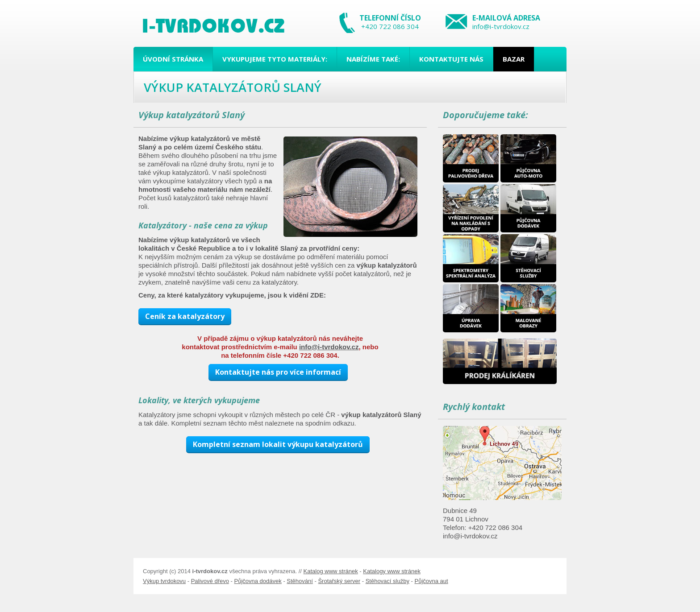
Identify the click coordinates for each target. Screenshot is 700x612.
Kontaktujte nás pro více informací (278, 372)
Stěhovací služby (387, 581)
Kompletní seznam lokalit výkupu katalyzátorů (278, 444)
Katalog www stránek (331, 571)
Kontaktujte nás (451, 59)
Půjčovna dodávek (258, 581)
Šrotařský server (339, 581)
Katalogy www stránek (392, 571)
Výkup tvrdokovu (164, 581)
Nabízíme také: (373, 59)
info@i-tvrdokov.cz (501, 26)
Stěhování (300, 581)
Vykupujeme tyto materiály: (275, 59)
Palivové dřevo (210, 581)
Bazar (514, 59)
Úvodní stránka (173, 59)
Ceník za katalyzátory (185, 316)
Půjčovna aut (431, 581)
